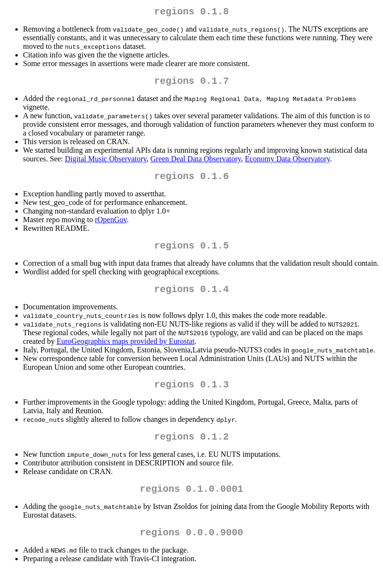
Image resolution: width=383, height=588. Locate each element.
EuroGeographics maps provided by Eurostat (125, 351)
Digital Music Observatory (106, 163)
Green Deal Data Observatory (196, 163)
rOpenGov (111, 225)
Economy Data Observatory (288, 163)
